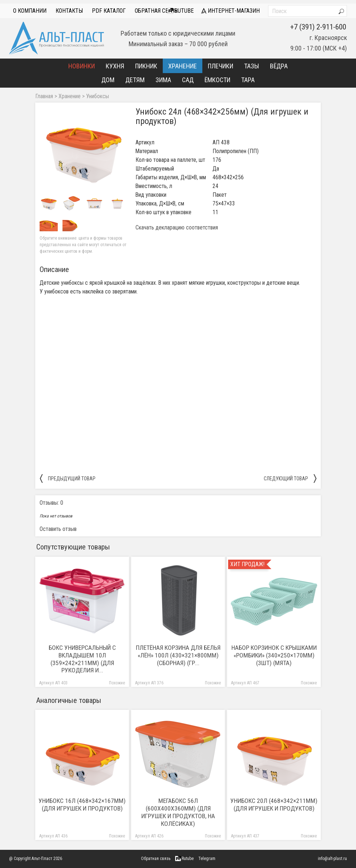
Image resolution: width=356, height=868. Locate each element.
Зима (163, 80)
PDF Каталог (109, 11)
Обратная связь (156, 11)
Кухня (115, 66)
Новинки (82, 66)
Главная (44, 96)
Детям (135, 80)
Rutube (181, 11)
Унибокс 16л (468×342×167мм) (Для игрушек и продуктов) (82, 805)
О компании (30, 11)
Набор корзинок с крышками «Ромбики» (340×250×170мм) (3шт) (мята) (274, 655)
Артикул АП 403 (53, 683)
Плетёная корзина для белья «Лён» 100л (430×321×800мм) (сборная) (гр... (178, 655)
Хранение (183, 66)
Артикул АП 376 (149, 683)
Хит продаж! (247, 564)
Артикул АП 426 (149, 836)
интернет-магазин (230, 11)
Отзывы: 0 (51, 503)
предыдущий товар (68, 478)
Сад (188, 80)
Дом (108, 80)
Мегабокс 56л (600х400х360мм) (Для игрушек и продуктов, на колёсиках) (178, 812)
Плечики (221, 66)
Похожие (117, 683)
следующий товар (290, 478)
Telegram (207, 859)
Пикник (146, 66)
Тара (248, 80)
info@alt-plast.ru (332, 859)
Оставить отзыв (58, 529)
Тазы (252, 66)
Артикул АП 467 (245, 683)
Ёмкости (217, 80)
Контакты (69, 11)
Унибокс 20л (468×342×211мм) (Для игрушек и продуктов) (274, 805)
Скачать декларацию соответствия (177, 228)
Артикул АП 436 (53, 836)
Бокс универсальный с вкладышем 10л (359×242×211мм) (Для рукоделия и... (82, 659)
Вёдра (279, 66)
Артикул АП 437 (245, 836)
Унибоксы (98, 96)
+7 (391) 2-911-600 (318, 27)
